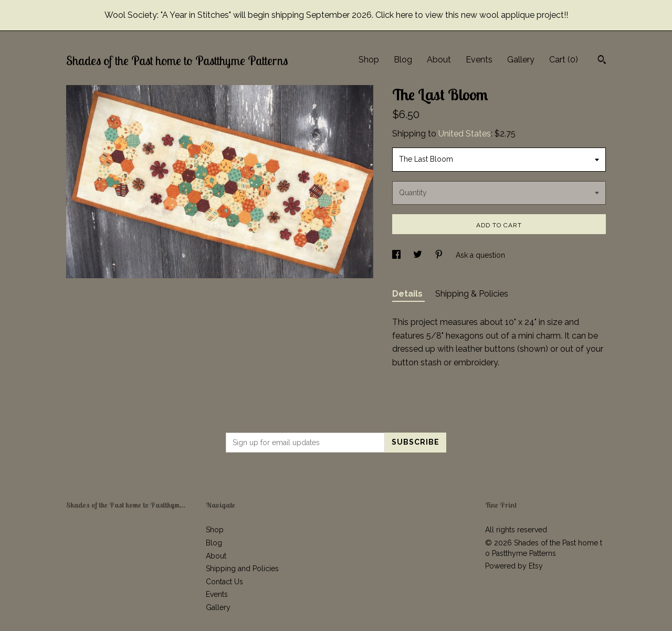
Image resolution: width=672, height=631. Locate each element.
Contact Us (224, 582)
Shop (369, 60)
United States (465, 134)
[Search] (602, 61)
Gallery (521, 60)
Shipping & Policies (472, 294)
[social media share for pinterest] (440, 255)
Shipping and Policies (242, 569)
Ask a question (480, 255)
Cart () (564, 60)
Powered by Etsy (514, 566)
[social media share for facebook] (397, 255)
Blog (403, 60)
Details (408, 294)
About (439, 60)
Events (479, 60)
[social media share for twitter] (419, 255)
